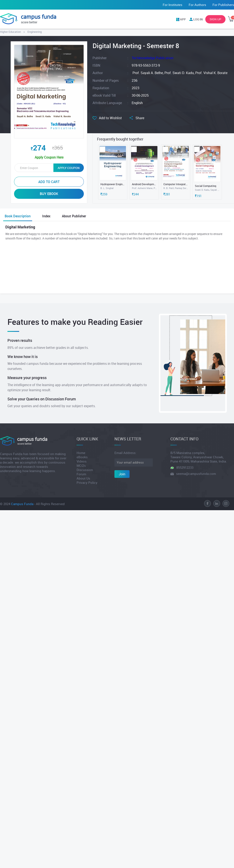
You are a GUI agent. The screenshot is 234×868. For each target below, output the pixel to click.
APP (183, 19)
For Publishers (223, 5)
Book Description (18, 216)
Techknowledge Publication (153, 58)
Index (46, 216)
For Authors (197, 5)
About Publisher (74, 216)
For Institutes (173, 5)
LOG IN (198, 19)
